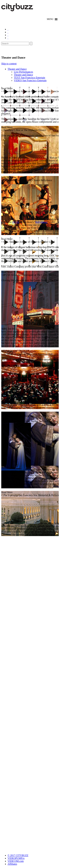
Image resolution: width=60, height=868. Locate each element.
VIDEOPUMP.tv (16, 858)
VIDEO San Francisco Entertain (30, 80)
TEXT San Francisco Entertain (29, 78)
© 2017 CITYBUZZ (18, 855)
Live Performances (23, 72)
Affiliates (12, 864)
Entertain (9, 50)
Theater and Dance (17, 69)
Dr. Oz (16, 222)
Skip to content (9, 64)
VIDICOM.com (16, 861)
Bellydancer (41, 222)
